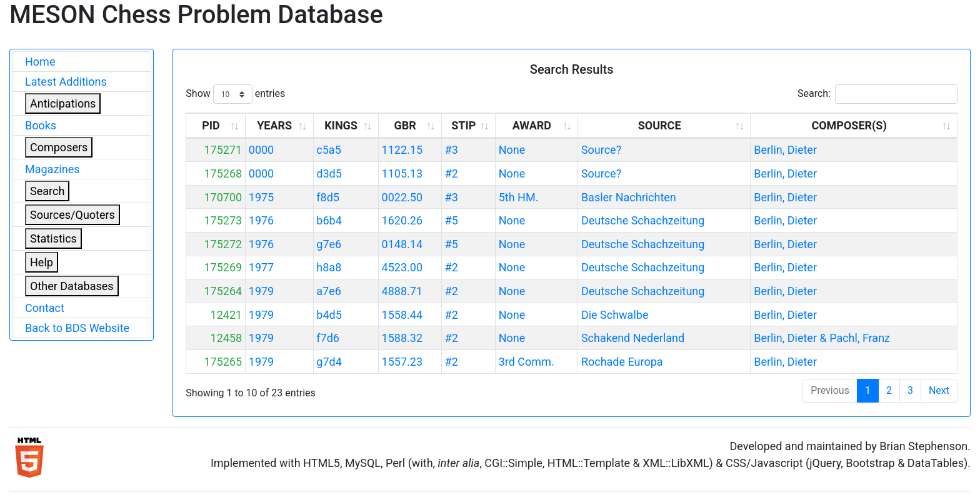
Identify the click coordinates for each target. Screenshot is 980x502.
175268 (223, 173)
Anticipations (63, 103)
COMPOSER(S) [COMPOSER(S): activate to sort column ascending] (849, 125)
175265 (223, 362)
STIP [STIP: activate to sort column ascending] (463, 125)
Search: (877, 94)
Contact (45, 308)
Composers (59, 147)
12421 (227, 315)
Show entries (235, 94)
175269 (223, 267)
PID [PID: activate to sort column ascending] (211, 125)
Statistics (53, 238)
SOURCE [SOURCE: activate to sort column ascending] (660, 125)
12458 (227, 338)
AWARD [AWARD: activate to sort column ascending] (532, 125)
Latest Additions (66, 82)
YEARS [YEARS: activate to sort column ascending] (274, 125)
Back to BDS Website (77, 328)
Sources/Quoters (72, 215)
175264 (223, 291)
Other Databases (72, 286)
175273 (223, 220)
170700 (223, 197)
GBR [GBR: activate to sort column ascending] (405, 125)
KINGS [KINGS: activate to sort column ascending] (341, 125)
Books (41, 125)
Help (42, 262)
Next (939, 390)
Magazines (52, 169)
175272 (223, 244)
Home (40, 62)
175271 (223, 150)
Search (47, 191)
